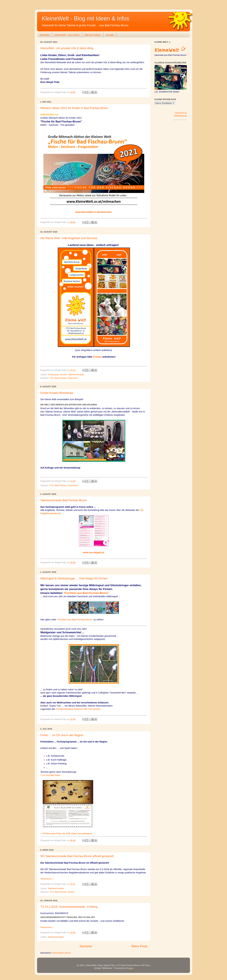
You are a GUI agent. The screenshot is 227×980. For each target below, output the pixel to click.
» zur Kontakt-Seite (50, 775)
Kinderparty (53, 375)
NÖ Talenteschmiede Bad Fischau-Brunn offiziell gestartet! (77, 856)
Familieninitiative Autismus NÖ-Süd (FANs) (78, 709)
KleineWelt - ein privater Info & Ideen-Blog (67, 48)
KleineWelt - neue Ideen (67, 35)
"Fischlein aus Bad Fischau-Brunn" (86, 593)
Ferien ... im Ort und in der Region (62, 735)
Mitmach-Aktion (93, 35)
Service (63, 375)
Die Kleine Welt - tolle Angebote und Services (69, 238)
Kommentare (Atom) (61, 953)
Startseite (86, 946)
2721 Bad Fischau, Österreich (64, 378)
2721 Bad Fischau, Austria (62, 892)
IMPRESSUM (180, 116)
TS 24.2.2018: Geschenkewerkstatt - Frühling (69, 907)
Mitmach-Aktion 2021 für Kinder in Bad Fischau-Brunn (74, 108)
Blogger (130, 968)
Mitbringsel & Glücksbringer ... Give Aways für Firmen (74, 578)
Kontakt (110, 35)
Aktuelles (45, 35)
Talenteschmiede (76, 375)
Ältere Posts (139, 946)
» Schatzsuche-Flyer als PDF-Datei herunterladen (66, 833)
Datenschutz (181, 113)
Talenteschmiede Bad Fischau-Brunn (64, 500)
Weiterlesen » (47, 879)
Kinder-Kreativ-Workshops (57, 393)
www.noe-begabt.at (93, 552)
